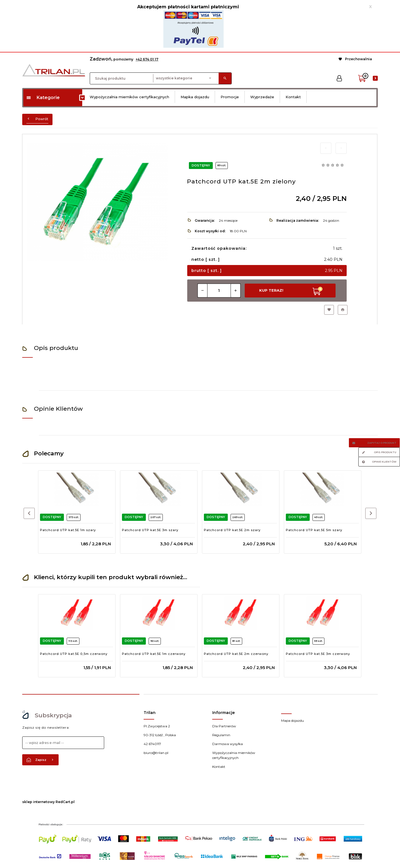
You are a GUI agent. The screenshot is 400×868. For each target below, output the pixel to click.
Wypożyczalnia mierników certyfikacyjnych (129, 97)
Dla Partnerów (224, 726)
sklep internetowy (38, 802)
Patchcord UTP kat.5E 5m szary (314, 530)
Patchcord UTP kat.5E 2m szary (232, 530)
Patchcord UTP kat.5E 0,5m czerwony (74, 654)
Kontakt (293, 97)
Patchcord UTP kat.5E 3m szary (150, 530)
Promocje (230, 97)
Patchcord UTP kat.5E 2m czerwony (236, 654)
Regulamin (221, 735)
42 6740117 (152, 744)
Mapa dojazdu (292, 721)
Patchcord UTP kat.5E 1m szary (68, 530)
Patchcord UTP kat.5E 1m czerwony (154, 654)
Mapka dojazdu (195, 97)
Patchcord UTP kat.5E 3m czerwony (318, 654)
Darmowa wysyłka (227, 744)
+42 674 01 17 (147, 59)
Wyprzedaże (262, 97)
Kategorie (43, 98)
